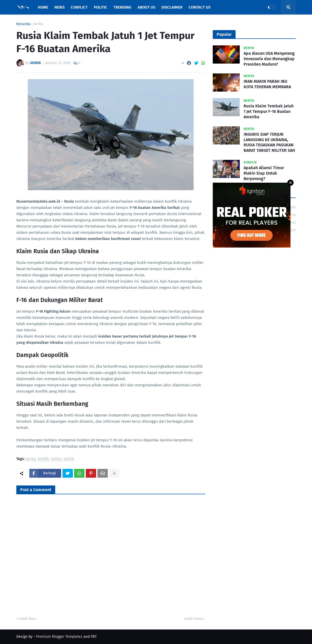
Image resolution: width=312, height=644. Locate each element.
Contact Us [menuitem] (200, 7)
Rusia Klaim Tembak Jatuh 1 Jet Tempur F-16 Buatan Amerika (269, 111)
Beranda (23, 24)
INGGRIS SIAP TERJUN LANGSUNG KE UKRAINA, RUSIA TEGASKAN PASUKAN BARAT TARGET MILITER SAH (269, 142)
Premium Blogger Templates (59, 637)
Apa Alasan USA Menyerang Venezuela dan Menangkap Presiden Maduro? (269, 59)
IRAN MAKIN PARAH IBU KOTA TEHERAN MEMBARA (267, 84)
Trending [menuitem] (122, 7)
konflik (43, 459)
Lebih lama (193, 619)
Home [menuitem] (43, 7)
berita (38, 24)
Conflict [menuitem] (79, 7)
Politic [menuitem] (101, 7)
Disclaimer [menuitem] (172, 7)
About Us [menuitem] (146, 7)
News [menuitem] (59, 7)
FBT (94, 637)
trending (256, 230)
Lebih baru (28, 619)
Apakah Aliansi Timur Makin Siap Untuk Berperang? (264, 173)
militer (56, 459)
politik (69, 459)
